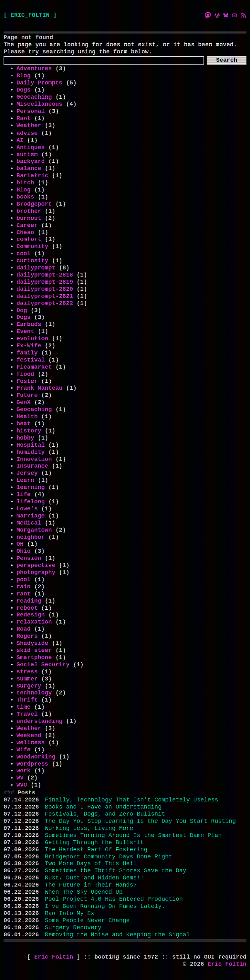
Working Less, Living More (89, 828)
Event (25, 332)
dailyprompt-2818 (45, 275)
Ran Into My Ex (70, 913)
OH (20, 544)
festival (31, 360)
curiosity (32, 261)
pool (24, 580)
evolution (32, 339)
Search (227, 60)
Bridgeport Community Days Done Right (109, 857)
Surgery (29, 686)
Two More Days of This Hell (91, 864)
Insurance (32, 466)
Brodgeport (34, 204)
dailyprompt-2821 (45, 296)
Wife (24, 750)
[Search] (104, 60)
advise (27, 133)
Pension (29, 558)
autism (27, 155)
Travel (27, 714)
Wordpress (32, 764)
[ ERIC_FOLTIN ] (30, 15)
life (24, 495)
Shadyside (32, 643)
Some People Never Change (87, 920)
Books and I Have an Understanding (103, 807)
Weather (29, 125)
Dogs (24, 90)
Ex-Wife (29, 346)
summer (27, 679)
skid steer (34, 650)
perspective (36, 565)
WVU (22, 785)
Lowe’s (27, 509)
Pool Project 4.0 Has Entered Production (114, 899)
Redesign (31, 615)
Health (27, 417)
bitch (25, 183)
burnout (29, 218)
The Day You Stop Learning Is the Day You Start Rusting (140, 821)
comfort (29, 239)
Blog (24, 76)
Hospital (31, 445)
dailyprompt (36, 268)
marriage (31, 516)
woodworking (36, 757)
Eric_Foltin (55, 957)
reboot (27, 608)
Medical (29, 523)
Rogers (27, 636)
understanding (39, 721)
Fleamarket (34, 367)
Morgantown (34, 530)
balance (29, 169)
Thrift (27, 700)
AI (20, 140)
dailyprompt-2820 (45, 289)
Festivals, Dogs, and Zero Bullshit (105, 814)
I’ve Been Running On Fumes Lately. (105, 906)
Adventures (34, 69)
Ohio (24, 551)
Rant (24, 118)
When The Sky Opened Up (84, 892)
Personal (31, 111)
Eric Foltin (227, 964)
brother (29, 211)
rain (24, 587)
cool (24, 254)
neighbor (31, 537)
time (24, 707)
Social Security (43, 665)
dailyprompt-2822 (45, 303)
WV (20, 778)
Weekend (29, 735)
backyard (31, 161)
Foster (27, 381)
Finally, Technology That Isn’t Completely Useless (132, 800)
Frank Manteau (39, 388)
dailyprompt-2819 (45, 282)
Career (27, 225)
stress (27, 672)
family (27, 353)
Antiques (31, 147)
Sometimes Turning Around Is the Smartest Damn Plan (133, 835)
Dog (22, 310)
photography (36, 572)
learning (31, 487)
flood (25, 374)
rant (24, 594)
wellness (31, 743)
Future (27, 395)
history (29, 431)
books (25, 197)
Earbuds (29, 324)
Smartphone (34, 658)
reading (29, 601)
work (24, 771)
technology (34, 693)
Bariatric (32, 176)
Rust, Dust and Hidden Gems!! (94, 878)
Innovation (34, 459)
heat (24, 424)
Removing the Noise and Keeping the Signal (117, 935)
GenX (24, 402)
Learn (25, 480)
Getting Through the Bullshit (94, 843)
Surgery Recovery (73, 928)
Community (32, 246)
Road (24, 629)
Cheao (25, 233)
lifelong (31, 502)
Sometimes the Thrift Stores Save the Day (116, 871)
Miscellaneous (39, 104)
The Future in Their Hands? (91, 885)
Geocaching (34, 97)
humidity (31, 452)
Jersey (27, 473)
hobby (25, 438)
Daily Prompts (39, 83)
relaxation (34, 622)
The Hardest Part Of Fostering (96, 850)
